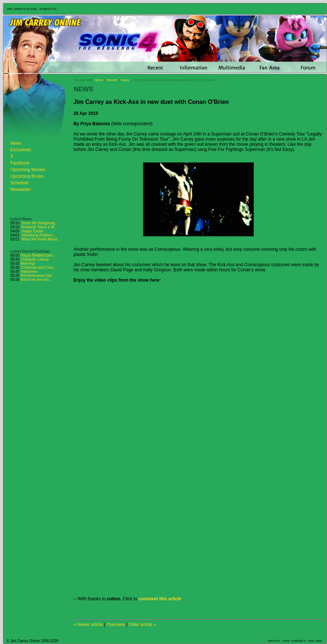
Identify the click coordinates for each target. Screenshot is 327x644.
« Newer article (88, 625)
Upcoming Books (27, 176)
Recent (112, 80)
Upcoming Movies (28, 170)
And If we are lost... (36, 280)
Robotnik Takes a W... (39, 227)
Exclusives (21, 150)
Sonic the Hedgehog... (40, 223)
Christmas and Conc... (39, 267)
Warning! (28, 263)
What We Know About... (41, 239)
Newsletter (21, 189)
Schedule (19, 183)
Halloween (29, 272)
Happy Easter (33, 231)
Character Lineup (35, 259)
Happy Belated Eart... (38, 255)
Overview (116, 625)
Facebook (20, 163)
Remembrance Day (36, 276)
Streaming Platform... (39, 235)
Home (98, 80)
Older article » (142, 625)
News (16, 143)
